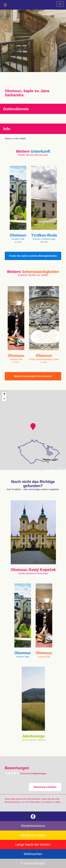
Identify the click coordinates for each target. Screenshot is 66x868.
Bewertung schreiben (45, 787)
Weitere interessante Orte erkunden (33, 376)
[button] (33, 427)
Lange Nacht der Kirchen (33, 844)
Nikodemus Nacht (33, 835)
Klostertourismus (33, 826)
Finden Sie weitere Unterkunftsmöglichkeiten (33, 256)
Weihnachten (33, 854)
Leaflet (48, 469)
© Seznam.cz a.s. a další (59, 469)
